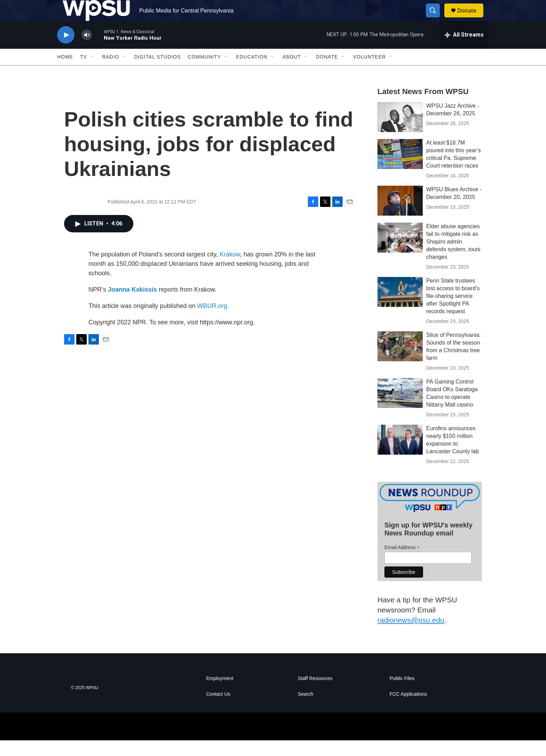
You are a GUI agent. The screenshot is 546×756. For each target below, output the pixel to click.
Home (65, 72)
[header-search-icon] (436, 18)
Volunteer (370, 72)
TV (84, 72)
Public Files (402, 694)
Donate (471, 18)
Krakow (230, 270)
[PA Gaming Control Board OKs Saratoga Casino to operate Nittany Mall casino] (400, 409)
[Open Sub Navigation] (92, 72)
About (292, 72)
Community (204, 72)
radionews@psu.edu (411, 636)
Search (305, 710)
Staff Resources (315, 694)
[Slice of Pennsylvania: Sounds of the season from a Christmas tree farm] (400, 362)
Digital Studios (157, 72)
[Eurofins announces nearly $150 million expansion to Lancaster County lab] (400, 455)
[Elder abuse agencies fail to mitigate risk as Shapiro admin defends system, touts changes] (400, 253)
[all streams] (464, 51)
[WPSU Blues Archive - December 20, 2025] (400, 216)
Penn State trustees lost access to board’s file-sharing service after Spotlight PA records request (453, 312)
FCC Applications (408, 710)
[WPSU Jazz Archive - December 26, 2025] (400, 133)
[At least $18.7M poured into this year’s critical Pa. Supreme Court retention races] (400, 170)
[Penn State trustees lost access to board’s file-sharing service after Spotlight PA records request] (400, 308)
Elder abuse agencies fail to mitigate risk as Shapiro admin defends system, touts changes (453, 257)
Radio (111, 72)
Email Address (402, 563)
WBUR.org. (213, 322)
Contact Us (218, 710)
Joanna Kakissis (132, 305)
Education (252, 72)
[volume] (87, 51)
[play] (66, 51)
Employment (220, 694)
